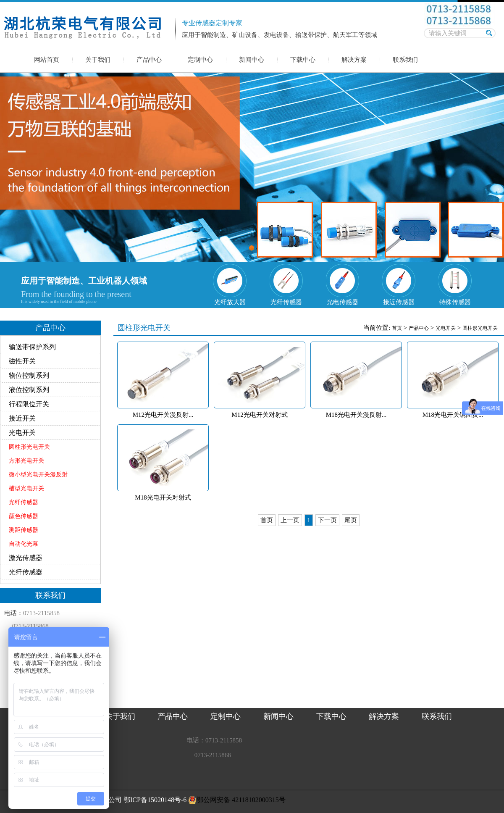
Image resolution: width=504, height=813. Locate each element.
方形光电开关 (26, 461)
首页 (397, 328)
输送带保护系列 (32, 347)
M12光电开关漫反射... (163, 415)
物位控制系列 (29, 375)
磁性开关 (22, 361)
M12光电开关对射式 (259, 415)
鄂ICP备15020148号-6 (155, 800)
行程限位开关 (29, 404)
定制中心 (200, 60)
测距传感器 (24, 530)
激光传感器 (26, 558)
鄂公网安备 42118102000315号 (237, 800)
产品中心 (149, 60)
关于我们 (98, 60)
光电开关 (22, 433)
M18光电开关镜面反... (453, 415)
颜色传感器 (24, 516)
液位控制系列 (29, 390)
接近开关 (22, 418)
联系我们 (405, 60)
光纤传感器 (24, 502)
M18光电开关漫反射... (356, 415)
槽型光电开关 (26, 488)
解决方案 (354, 60)
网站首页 (47, 60)
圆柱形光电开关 (29, 447)
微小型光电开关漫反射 (38, 475)
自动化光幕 (24, 544)
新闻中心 (252, 60)
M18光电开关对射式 (163, 497)
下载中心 (303, 60)
